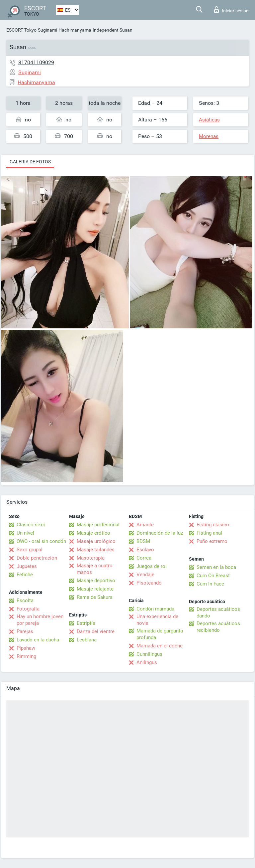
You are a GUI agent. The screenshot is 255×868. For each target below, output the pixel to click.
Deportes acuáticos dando (218, 612)
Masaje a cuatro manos (95, 569)
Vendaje (145, 575)
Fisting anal (209, 533)
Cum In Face (210, 584)
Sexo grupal (30, 550)
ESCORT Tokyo (21, 30)
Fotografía (28, 609)
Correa (144, 558)
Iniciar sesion (231, 10)
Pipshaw (26, 648)
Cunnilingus (149, 654)
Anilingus (147, 662)
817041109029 (36, 62)
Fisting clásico (213, 525)
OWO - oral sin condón (41, 541)
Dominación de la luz (160, 533)
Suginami (47, 30)
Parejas (25, 631)
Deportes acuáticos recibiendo (218, 627)
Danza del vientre (96, 631)
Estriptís (86, 623)
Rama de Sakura (95, 597)
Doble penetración (37, 558)
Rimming (26, 656)
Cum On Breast (213, 576)
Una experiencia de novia (157, 620)
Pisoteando (149, 583)
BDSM (143, 541)
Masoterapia (91, 558)
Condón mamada (155, 609)
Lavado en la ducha (38, 640)
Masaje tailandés (96, 550)
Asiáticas (209, 120)
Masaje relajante (95, 589)
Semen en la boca (216, 567)
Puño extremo (212, 541)
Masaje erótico (93, 533)
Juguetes (27, 566)
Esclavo (145, 550)
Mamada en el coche (160, 646)
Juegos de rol (152, 566)
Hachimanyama (75, 30)
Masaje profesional (98, 525)
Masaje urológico (96, 541)
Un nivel (25, 533)
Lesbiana (87, 640)
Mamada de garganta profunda (160, 634)
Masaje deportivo (96, 581)
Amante (145, 525)
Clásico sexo (31, 525)
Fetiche (25, 575)
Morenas (209, 136)
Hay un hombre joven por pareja (40, 620)
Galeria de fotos (30, 162)
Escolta (25, 601)
